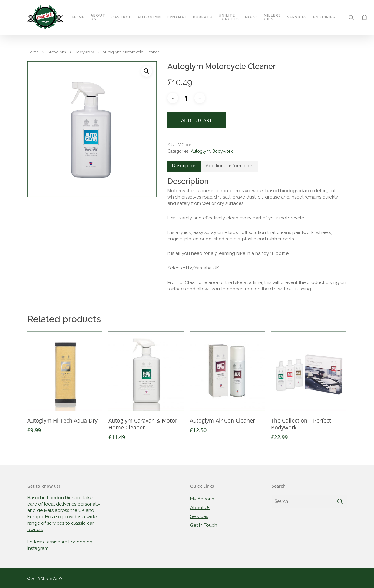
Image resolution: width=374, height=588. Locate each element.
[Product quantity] (186, 98)
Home (79, 18)
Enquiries (324, 18)
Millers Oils (273, 18)
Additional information (230, 166)
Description (184, 166)
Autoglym (149, 18)
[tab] (184, 166)
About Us (98, 18)
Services (297, 18)
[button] (147, 71)
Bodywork (84, 52)
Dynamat (177, 18)
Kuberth (203, 18)
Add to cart (197, 120)
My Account (203, 499)
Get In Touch (204, 525)
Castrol (122, 18)
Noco (252, 18)
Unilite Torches (229, 18)
